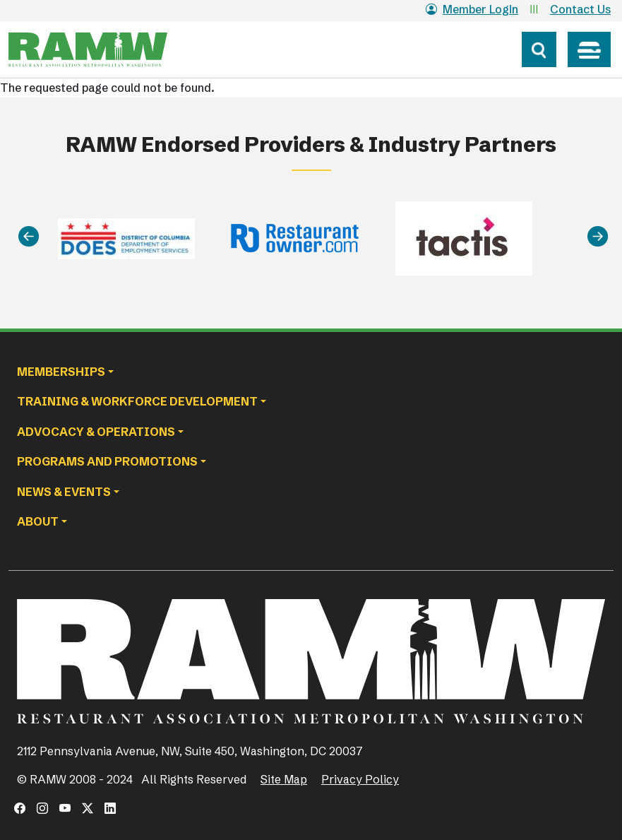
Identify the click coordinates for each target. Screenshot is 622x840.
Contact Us (580, 9)
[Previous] (29, 237)
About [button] (38, 521)
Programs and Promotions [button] (107, 461)
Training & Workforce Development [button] (137, 401)
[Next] (598, 237)
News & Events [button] (64, 492)
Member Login (472, 9)
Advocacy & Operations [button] (96, 432)
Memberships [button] (61, 372)
